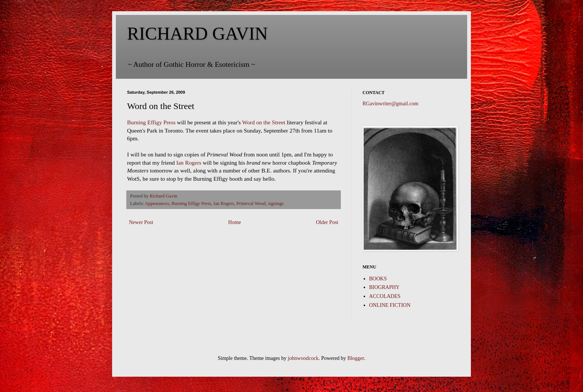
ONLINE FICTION (390, 305)
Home (235, 222)
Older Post (327, 222)
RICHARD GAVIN (197, 33)
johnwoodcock (303, 358)
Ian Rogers (190, 163)
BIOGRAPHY (385, 287)
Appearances (157, 203)
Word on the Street (264, 122)
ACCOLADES (385, 296)
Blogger (355, 358)
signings (276, 203)
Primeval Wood (251, 203)
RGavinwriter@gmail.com (390, 104)
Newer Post (141, 222)
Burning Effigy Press (151, 122)
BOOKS (378, 279)
